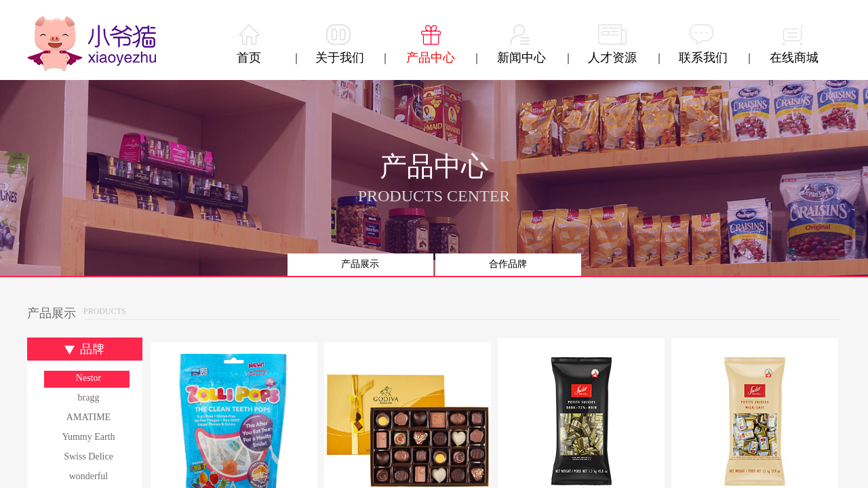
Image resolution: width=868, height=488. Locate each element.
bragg (89, 398)
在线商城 (794, 58)
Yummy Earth (88, 437)
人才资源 (612, 58)
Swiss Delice (88, 456)
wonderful (89, 476)
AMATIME (88, 417)
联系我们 (703, 58)
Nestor (88, 378)
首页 (249, 58)
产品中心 (431, 58)
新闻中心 (521, 58)
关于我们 (340, 58)
